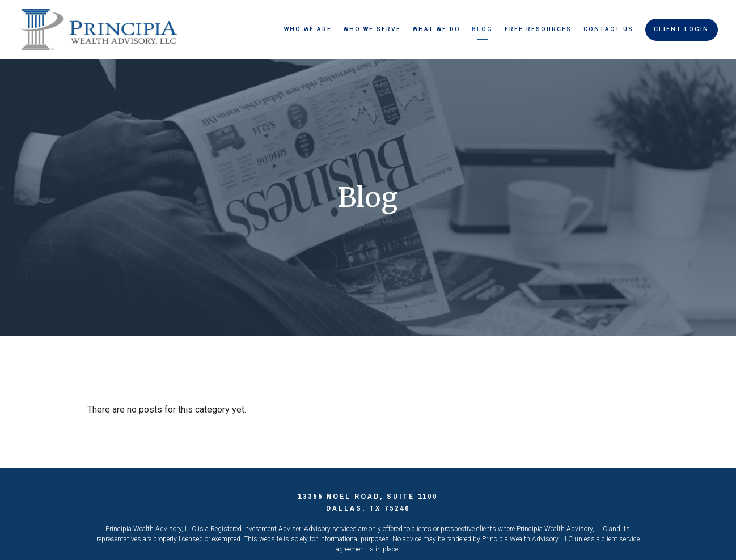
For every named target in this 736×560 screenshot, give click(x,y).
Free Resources (538, 29)
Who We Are (308, 29)
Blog (482, 29)
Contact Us (608, 29)
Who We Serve (372, 29)
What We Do (437, 29)
